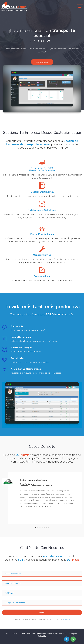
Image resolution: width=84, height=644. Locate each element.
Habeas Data (67, 619)
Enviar (42, 613)
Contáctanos (42, 62)
